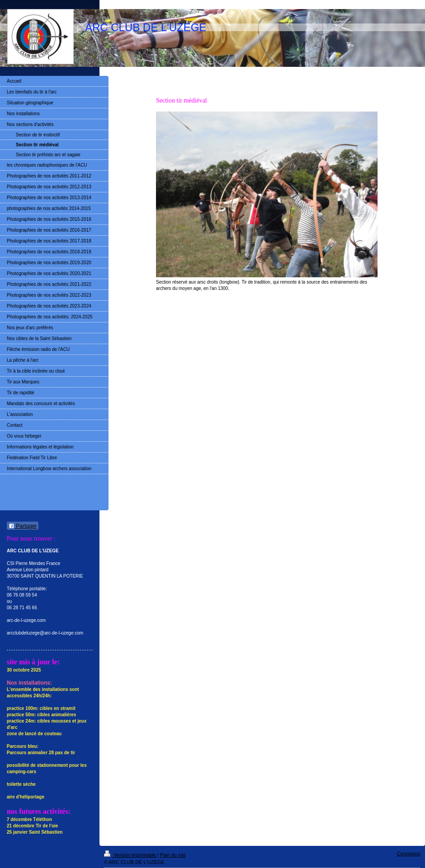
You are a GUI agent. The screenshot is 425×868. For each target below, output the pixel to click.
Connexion (408, 854)
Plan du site (173, 855)
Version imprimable (131, 855)
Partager (23, 526)
